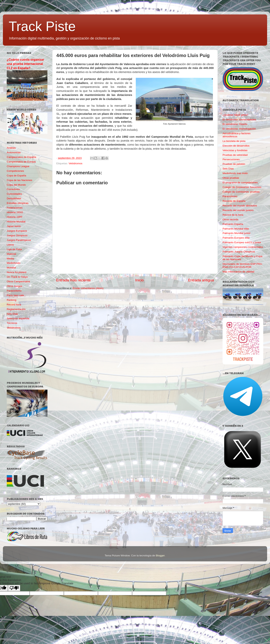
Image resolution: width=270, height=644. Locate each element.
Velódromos (76, 163)
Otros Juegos (14, 286)
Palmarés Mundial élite (236, 229)
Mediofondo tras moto (235, 173)
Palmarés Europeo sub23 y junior (242, 242)
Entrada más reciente (73, 280)
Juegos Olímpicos (17, 235)
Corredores (13, 189)
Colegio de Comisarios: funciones (242, 187)
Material (11, 254)
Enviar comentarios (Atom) (88, 288)
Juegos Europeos (17, 231)
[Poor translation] (14, 588)
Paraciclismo (14, 291)
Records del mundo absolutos (240, 206)
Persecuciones (231, 159)
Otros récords (230, 219)
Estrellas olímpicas (18, 203)
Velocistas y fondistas (235, 150)
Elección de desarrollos (236, 146)
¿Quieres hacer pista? (235, 115)
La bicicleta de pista (234, 141)
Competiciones (15, 171)
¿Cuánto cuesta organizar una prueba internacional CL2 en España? (25, 64)
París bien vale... (16, 295)
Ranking (12, 300)
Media (10, 259)
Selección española (18, 318)
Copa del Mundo (16, 185)
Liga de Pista (14, 249)
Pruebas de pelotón (234, 164)
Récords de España (234, 201)
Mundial (11, 268)
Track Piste (42, 26)
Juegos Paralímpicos (19, 240)
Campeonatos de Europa (21, 162)
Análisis (11, 148)
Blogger (160, 556)
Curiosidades (14, 194)
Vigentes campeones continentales (243, 247)
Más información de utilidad (238, 272)
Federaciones (15, 208)
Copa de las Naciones (19, 180)
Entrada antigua (201, 280)
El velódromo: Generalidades (239, 119)
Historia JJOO (15, 212)
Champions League (18, 166)
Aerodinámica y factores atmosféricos (237, 135)
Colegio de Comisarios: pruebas (241, 192)
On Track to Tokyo (17, 277)
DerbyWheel (14, 198)
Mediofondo (14, 263)
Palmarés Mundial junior (237, 233)
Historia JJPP (15, 217)
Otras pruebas (231, 178)
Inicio (139, 280)
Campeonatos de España (21, 157)
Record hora (14, 305)
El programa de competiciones (240, 182)
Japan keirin (14, 226)
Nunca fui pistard (16, 272)
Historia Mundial (16, 222)
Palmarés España (233, 224)
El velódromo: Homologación (239, 129)
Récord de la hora (233, 215)
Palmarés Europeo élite (236, 238)
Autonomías (14, 152)
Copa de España (16, 176)
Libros (10, 245)
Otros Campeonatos (18, 281)
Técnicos (12, 323)
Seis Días (12, 314)
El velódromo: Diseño (235, 124)
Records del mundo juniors (238, 210)
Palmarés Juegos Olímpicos (239, 252)
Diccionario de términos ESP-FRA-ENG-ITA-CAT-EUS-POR (243, 265)
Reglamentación (16, 309)
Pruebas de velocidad (235, 155)
